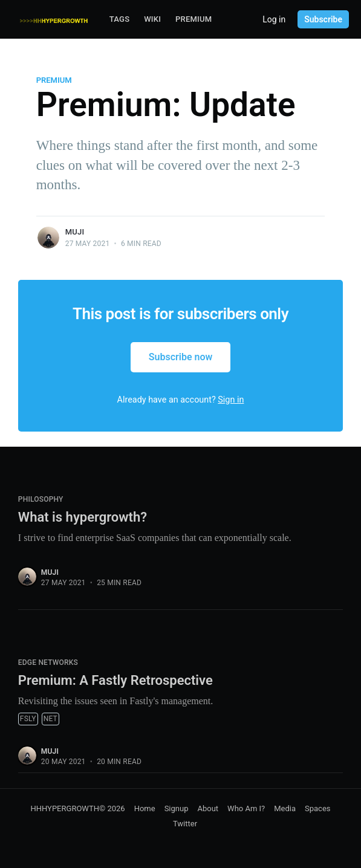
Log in (274, 19)
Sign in (231, 400)
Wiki (152, 19)
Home (145, 808)
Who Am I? (246, 808)
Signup (177, 808)
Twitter (185, 824)
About (208, 808)
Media (285, 808)
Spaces (318, 808)
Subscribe (323, 19)
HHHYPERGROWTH (65, 808)
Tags (119, 19)
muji (75, 232)
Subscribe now (181, 357)
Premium (194, 19)
